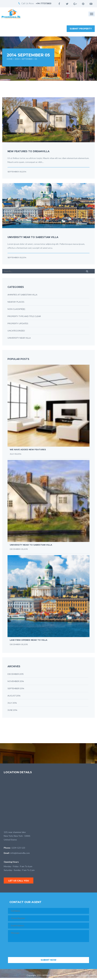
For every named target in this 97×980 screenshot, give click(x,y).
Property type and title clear (24, 316)
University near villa (19, 338)
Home (10, 59)
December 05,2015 (19, 549)
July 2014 (12, 703)
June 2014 (12, 710)
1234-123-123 (18, 848)
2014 (17, 59)
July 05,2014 (16, 454)
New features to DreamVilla (28, 151)
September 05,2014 (17, 172)
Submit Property (81, 29)
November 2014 (16, 681)
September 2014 (16, 688)
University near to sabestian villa (33, 237)
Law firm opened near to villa (29, 640)
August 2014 (14, 696)
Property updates (18, 323)
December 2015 (15, 674)
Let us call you (19, 881)
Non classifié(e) (16, 309)
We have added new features (28, 449)
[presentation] (31, 950)
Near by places (16, 302)
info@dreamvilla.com (20, 853)
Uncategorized (16, 331)
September (27, 59)
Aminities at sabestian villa (22, 295)
